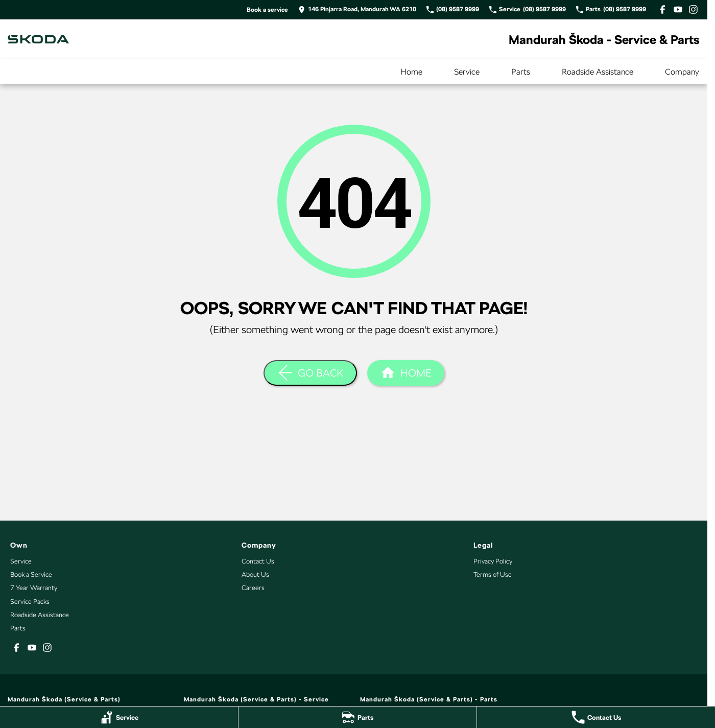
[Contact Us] (596, 717)
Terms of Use (493, 574)
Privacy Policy (493, 561)
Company (682, 72)
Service (467, 72)
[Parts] (357, 717)
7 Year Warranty (34, 588)
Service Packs (30, 602)
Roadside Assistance (598, 72)
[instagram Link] (693, 9)
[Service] (119, 717)
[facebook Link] (663, 9)
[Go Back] (310, 373)
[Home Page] (38, 39)
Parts (521, 72)
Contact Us (258, 561)
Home (411, 72)
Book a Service (31, 574)
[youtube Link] (678, 9)
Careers (253, 588)
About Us (255, 574)
